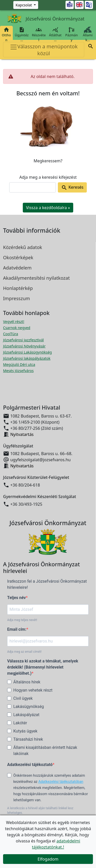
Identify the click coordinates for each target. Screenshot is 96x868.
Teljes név (17, 598)
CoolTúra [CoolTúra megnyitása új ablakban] (11, 334)
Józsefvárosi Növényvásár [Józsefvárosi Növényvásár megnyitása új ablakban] (24, 346)
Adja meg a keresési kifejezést (48, 177)
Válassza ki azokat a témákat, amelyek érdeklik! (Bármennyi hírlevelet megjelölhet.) (43, 667)
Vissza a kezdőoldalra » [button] (48, 208)
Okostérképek (18, 257)
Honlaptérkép (18, 288)
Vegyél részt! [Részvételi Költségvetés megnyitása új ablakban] (14, 322)
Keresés (72, 188)
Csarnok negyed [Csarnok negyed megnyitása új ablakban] (17, 328)
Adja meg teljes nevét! (22, 620)
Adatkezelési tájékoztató (30, 765)
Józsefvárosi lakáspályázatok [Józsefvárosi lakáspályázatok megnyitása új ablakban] (27, 358)
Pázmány (72, 34)
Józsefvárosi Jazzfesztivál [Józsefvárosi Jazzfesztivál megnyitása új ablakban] (23, 340)
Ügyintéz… (22, 34)
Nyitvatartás (22, 434)
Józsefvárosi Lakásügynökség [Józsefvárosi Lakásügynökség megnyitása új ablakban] (27, 352)
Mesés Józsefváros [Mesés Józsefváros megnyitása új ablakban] (18, 371)
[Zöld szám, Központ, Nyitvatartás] (26, 5)
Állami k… (88, 34)
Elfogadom (48, 859)
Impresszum (17, 298)
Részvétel (39, 34)
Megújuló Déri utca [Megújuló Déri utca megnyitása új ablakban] (19, 364)
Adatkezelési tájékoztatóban (61, 782)
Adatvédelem (17, 268)
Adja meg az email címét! (24, 652)
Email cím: (17, 629)
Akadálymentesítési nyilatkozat (36, 278)
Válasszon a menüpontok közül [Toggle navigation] (44, 50)
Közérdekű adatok (23, 247)
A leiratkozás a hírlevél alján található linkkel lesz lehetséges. (40, 810)
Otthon (6, 34)
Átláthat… (55, 34)
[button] (91, 47)
